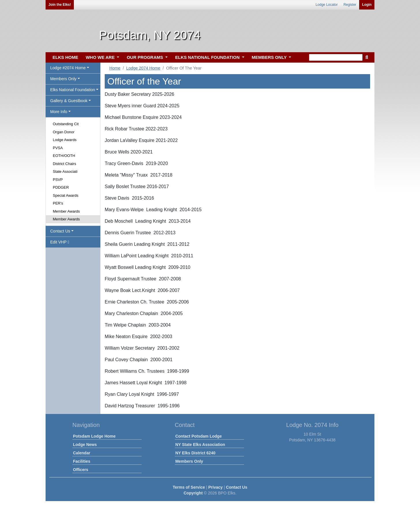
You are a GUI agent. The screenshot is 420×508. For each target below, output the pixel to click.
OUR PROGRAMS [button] (145, 57)
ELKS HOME (65, 57)
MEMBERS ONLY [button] (270, 57)
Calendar (82, 453)
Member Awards (66, 211)
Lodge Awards (65, 140)
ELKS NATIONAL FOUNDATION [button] (208, 57)
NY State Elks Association (200, 445)
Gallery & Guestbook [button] (69, 101)
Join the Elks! (60, 5)
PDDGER (61, 187)
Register (350, 5)
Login (367, 5)
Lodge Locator (327, 5)
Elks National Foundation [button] (73, 90)
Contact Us (237, 487)
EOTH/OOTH (64, 156)
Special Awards (66, 195)
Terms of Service (189, 487)
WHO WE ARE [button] (101, 57)
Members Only (189, 461)
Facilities (82, 461)
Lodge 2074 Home (143, 68)
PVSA (58, 148)
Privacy (215, 487)
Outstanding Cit (66, 124)
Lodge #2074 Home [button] (68, 68)
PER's (58, 203)
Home (115, 68)
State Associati (65, 171)
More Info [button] (59, 112)
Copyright (193, 493)
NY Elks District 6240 (195, 453)
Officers (81, 470)
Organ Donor (64, 132)
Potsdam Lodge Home (94, 436)
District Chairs (64, 164)
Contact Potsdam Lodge (199, 436)
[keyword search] (336, 57)
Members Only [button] (63, 79)
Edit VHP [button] (60, 242)
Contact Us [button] (60, 231)
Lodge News (85, 445)
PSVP (58, 180)
